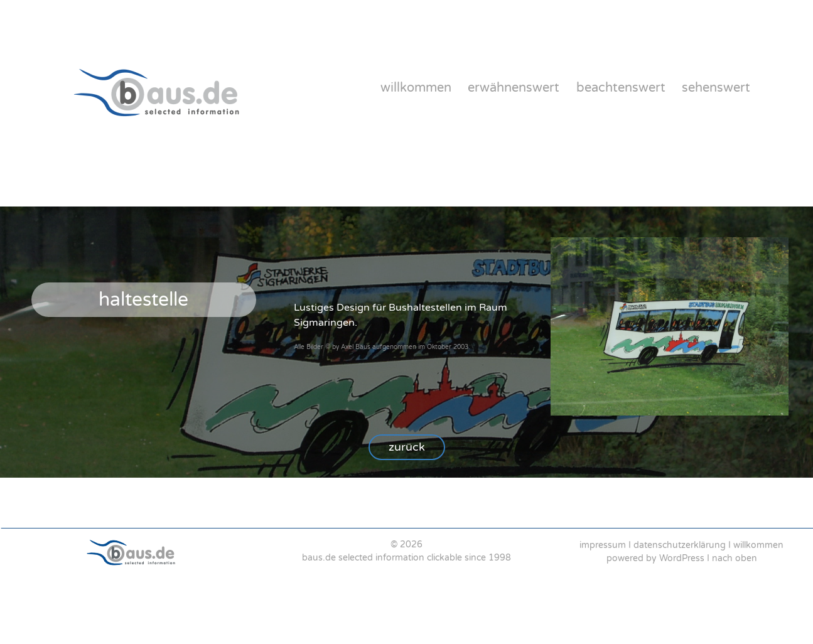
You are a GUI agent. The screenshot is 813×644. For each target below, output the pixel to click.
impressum (603, 545)
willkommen (416, 88)
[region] (406, 551)
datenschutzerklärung (680, 545)
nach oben (735, 558)
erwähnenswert (514, 88)
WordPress (682, 558)
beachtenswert (621, 88)
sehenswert (716, 88)
